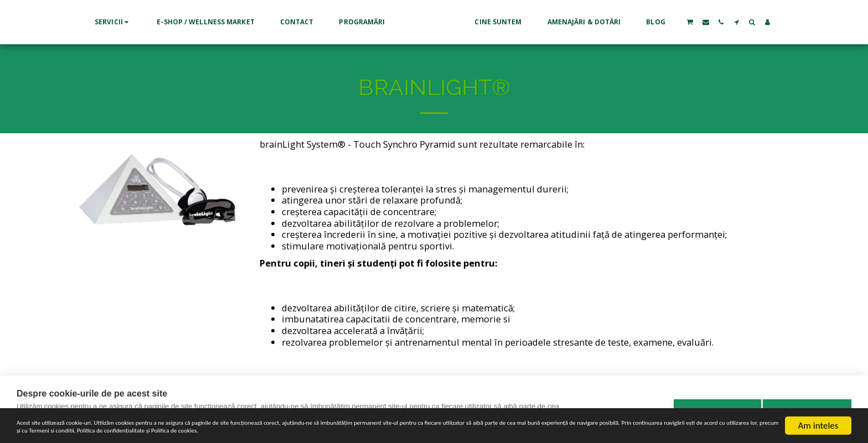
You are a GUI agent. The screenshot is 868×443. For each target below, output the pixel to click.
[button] (71, 22)
